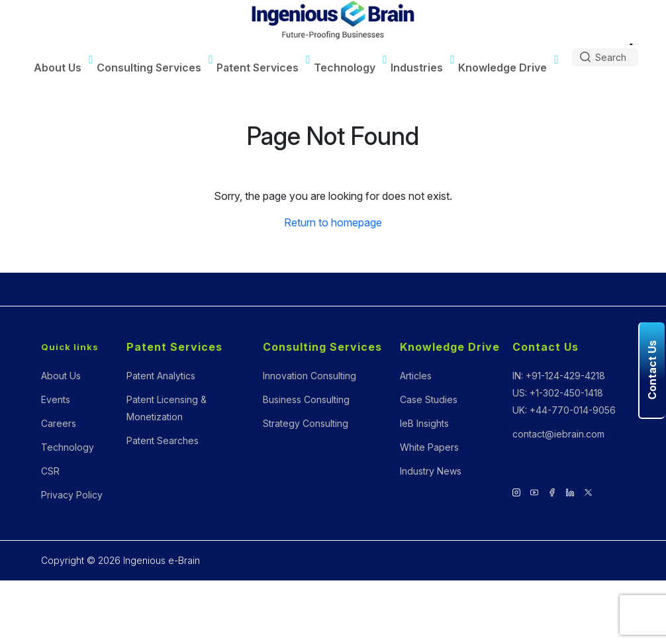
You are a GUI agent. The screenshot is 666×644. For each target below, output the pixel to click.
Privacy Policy (72, 495)
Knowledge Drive (502, 68)
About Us (58, 68)
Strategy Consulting (306, 423)
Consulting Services (149, 68)
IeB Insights (424, 423)
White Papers (429, 447)
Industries (417, 68)
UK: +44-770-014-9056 (564, 410)
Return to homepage (333, 222)
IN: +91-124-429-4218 (559, 376)
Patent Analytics (161, 376)
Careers (59, 423)
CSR (50, 471)
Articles (416, 376)
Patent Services (258, 68)
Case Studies (429, 399)
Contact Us (546, 347)
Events (56, 399)
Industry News (431, 471)
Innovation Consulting (309, 376)
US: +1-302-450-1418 (558, 393)
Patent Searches (163, 440)
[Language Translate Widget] (632, 44)
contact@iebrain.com (558, 434)
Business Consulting (306, 399)
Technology (345, 68)
